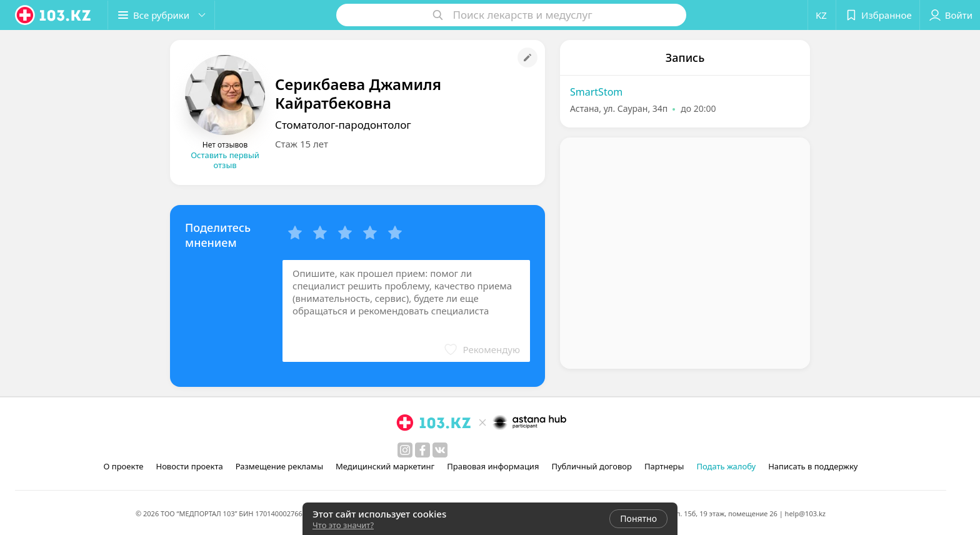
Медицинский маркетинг (385, 466)
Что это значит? (343, 525)
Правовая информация (493, 466)
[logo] (54, 15)
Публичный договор (591, 466)
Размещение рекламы (279, 466)
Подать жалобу (726, 466)
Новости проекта (189, 466)
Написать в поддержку (813, 466)
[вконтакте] (440, 450)
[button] (161, 15)
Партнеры (664, 466)
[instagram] (405, 450)
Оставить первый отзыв (225, 160)
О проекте (124, 466)
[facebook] (422, 450)
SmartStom (596, 92)
